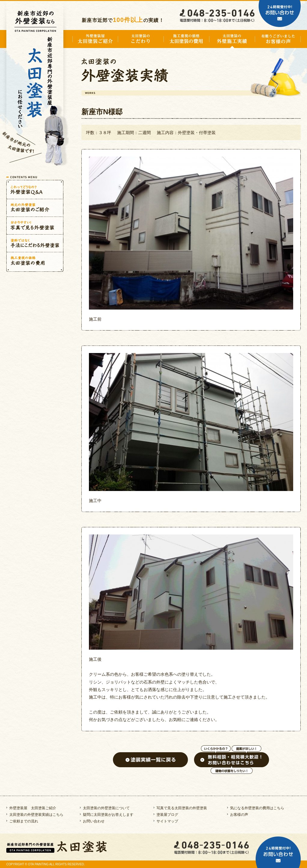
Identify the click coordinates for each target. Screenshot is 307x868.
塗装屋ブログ (167, 815)
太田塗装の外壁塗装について (106, 808)
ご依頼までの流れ (24, 821)
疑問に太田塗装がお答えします (108, 815)
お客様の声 (239, 815)
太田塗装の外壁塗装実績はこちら (36, 815)
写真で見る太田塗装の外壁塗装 (182, 808)
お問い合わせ (94, 821)
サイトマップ (167, 821)
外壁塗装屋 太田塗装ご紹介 (33, 808)
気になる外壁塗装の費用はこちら (257, 808)
